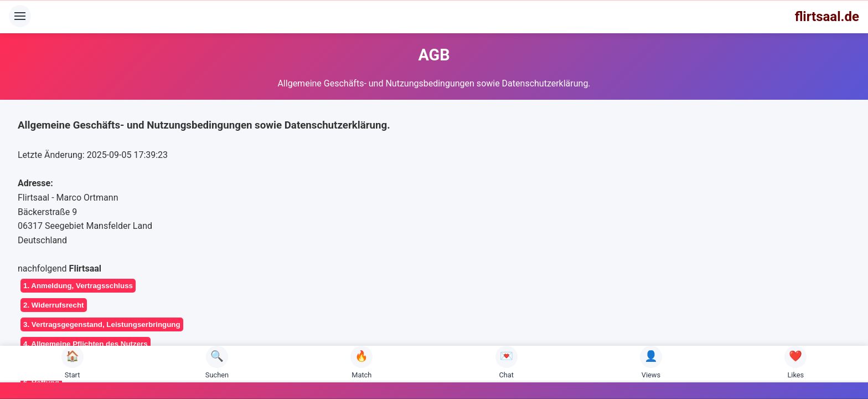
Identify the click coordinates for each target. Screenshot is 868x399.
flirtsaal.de (827, 17)
